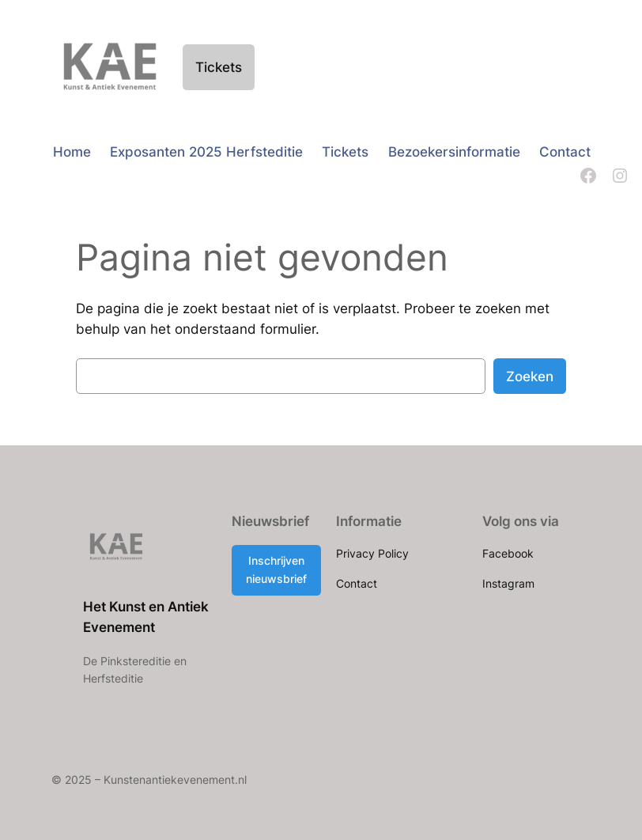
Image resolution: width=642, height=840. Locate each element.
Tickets (219, 67)
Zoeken (530, 376)
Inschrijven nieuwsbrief (276, 569)
